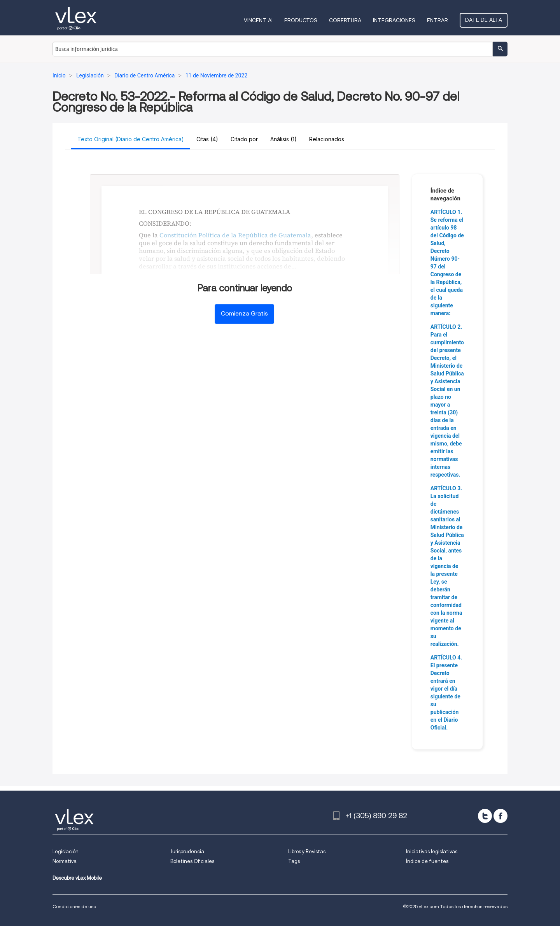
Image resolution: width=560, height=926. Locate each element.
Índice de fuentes (427, 861)
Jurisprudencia (187, 851)
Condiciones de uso (74, 906)
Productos (301, 20)
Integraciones (394, 20)
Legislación (66, 851)
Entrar (437, 20)
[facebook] (500, 816)
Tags (294, 861)
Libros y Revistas (307, 851)
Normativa (65, 861)
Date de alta (484, 20)
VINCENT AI (258, 20)
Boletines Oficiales (192, 861)
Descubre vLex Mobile (77, 878)
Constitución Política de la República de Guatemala (235, 235)
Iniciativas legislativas (432, 851)
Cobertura (345, 20)
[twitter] (485, 816)
